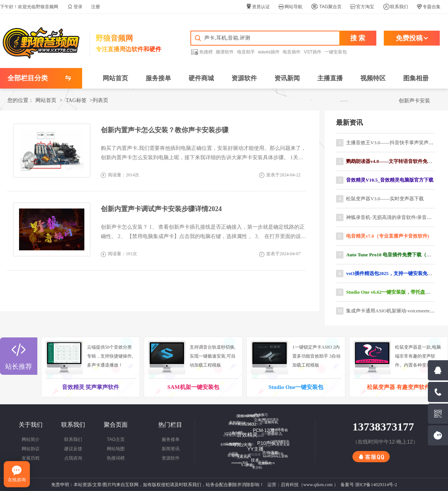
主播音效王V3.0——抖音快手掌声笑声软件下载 (397, 143)
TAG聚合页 (326, 7)
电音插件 (292, 52)
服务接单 (158, 78)
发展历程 (31, 458)
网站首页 (115, 78)
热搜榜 (202, 52)
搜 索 (358, 38)
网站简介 (31, 439)
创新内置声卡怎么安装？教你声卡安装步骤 (165, 130)
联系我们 (396, 7)
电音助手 (246, 52)
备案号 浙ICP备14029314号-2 (369, 485)
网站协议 (31, 449)
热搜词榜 (116, 458)
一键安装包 (336, 52)
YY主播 (253, 446)
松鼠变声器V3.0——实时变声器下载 (385, 199)
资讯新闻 (287, 78)
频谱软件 (225, 52)
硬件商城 (201, 78)
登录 (75, 7)
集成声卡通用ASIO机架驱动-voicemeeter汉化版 (396, 311)
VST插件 (313, 52)
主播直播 (330, 78)
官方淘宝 (362, 7)
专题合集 (429, 7)
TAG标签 (76, 100)
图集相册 (416, 78)
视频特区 (373, 78)
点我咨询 (73, 458)
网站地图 (116, 449)
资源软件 (244, 78)
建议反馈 (73, 449)
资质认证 (258, 7)
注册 (96, 7)
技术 (253, 458)
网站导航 (290, 7)
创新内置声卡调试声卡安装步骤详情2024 (161, 209)
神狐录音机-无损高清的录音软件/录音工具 (391, 217)
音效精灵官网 (249, 432)
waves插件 (269, 52)
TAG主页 (116, 439)
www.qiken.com (318, 485)
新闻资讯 (171, 449)
